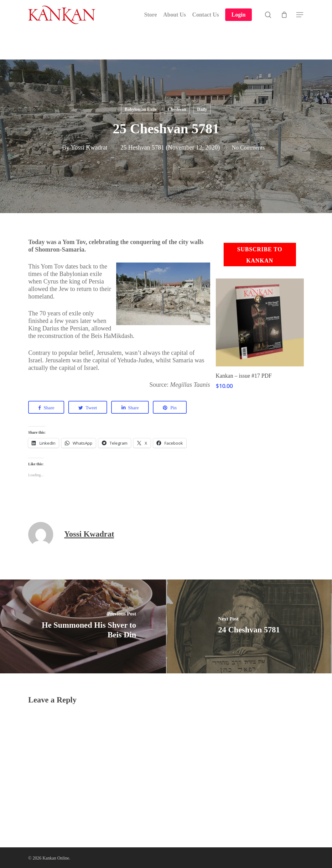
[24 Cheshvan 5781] (249, 626)
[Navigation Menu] (300, 20)
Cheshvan (177, 109)
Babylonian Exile (141, 109)
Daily (202, 109)
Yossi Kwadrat (86, 147)
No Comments (248, 147)
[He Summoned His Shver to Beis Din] (83, 626)
